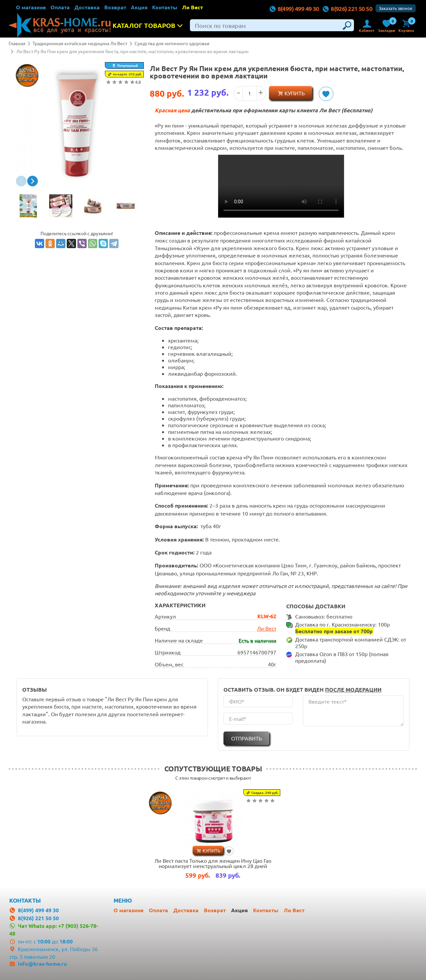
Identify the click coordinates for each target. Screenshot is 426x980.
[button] (21, 181)
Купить (295, 93)
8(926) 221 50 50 (347, 8)
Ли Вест (192, 7)
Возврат (115, 7)
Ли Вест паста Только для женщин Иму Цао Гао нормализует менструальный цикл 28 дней (213, 862)
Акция (139, 7)
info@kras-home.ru (42, 963)
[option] (28, 207)
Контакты (165, 7)
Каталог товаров (150, 25)
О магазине (31, 7)
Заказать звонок (396, 8)
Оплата (60, 7)
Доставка (87, 7)
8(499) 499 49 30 (294, 8)
